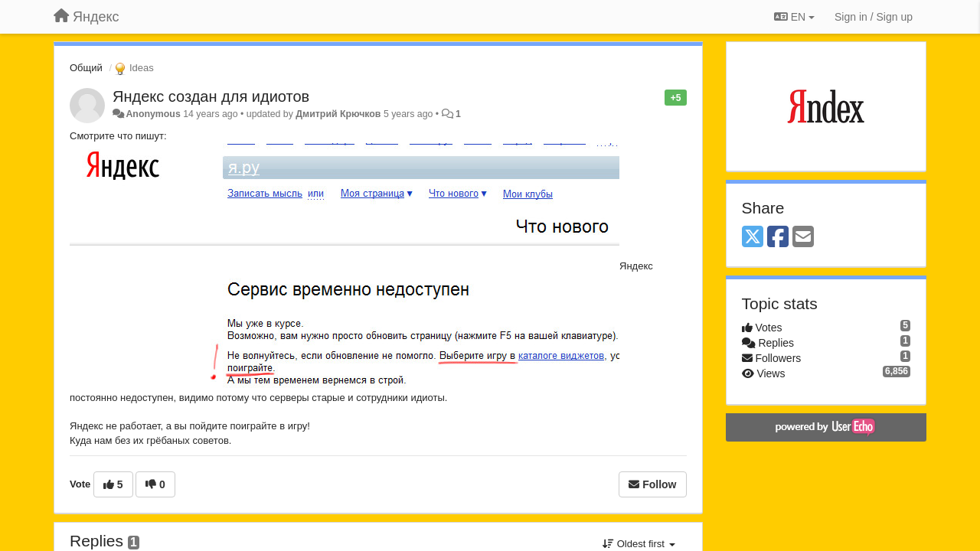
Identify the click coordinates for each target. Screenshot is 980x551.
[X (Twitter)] (753, 238)
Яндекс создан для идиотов (211, 96)
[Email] (803, 238)
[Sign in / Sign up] (874, 17)
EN (794, 17)
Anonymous (153, 114)
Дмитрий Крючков (338, 114)
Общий (86, 68)
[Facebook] (778, 238)
